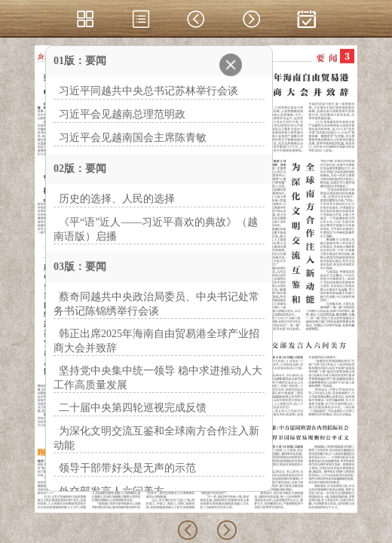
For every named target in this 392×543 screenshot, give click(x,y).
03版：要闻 (80, 267)
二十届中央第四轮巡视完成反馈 (133, 408)
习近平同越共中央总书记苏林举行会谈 (149, 91)
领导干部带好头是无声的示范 (127, 468)
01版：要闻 (80, 61)
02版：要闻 (80, 169)
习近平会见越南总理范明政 (122, 114)
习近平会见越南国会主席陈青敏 (133, 138)
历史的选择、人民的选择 (117, 199)
